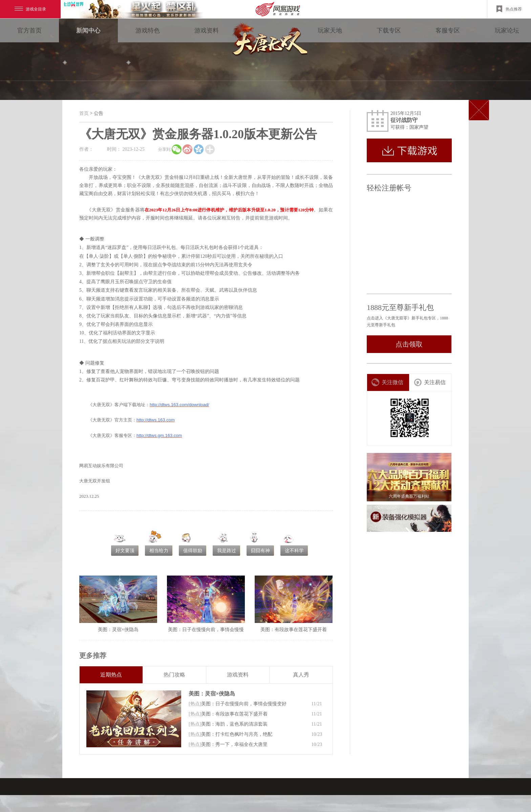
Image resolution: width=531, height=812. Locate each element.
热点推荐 (509, 9)
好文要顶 (125, 551)
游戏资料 (207, 30)
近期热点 (111, 675)
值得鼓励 (193, 551)
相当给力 (159, 551)
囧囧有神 (260, 551)
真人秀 (301, 675)
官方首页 (29, 30)
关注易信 (430, 382)
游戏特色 (148, 30)
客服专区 (448, 30)
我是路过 (227, 551)
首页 (84, 113)
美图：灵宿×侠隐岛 (212, 694)
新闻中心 (88, 30)
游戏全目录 (30, 9)
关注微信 (387, 382)
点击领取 (409, 344)
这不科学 (294, 551)
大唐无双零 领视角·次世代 (268, 41)
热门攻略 (174, 675)
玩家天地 (330, 30)
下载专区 (389, 30)
